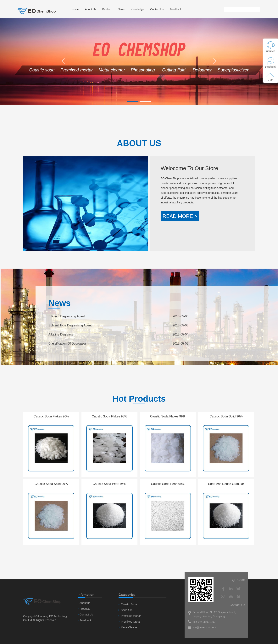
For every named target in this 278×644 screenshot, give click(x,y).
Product (107, 9)
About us (85, 603)
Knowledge (137, 9)
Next (215, 61)
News (121, 9)
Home (75, 9)
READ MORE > (180, 216)
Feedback (176, 9)
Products (85, 609)
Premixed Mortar (131, 616)
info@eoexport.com (204, 627)
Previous (63, 61)
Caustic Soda (129, 604)
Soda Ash (127, 610)
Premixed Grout (130, 622)
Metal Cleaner (129, 627)
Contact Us (157, 9)
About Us (91, 9)
